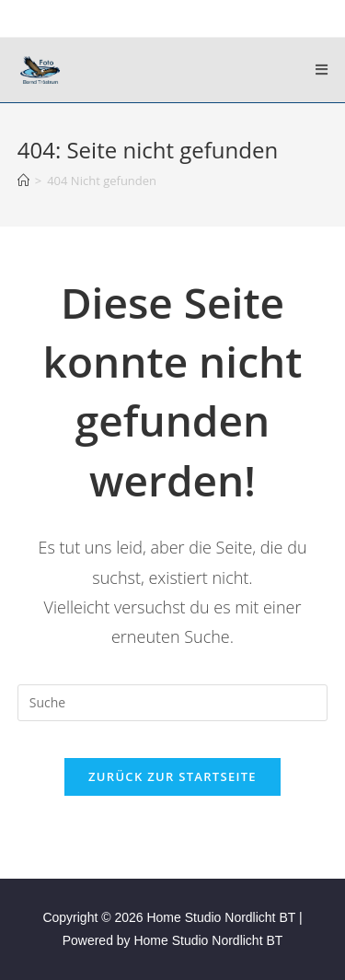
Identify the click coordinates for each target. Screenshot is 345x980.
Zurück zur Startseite (172, 776)
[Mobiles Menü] (322, 70)
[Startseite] (23, 181)
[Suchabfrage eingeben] (173, 703)
